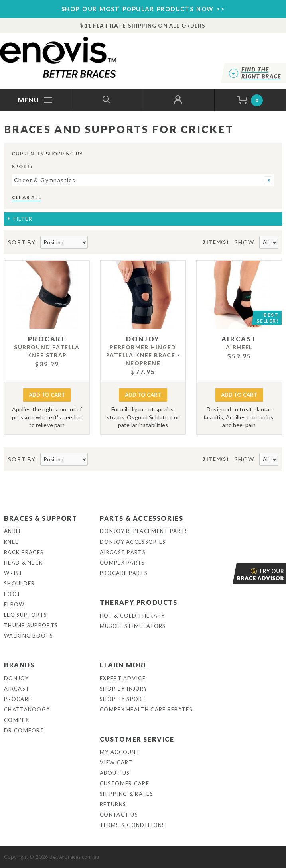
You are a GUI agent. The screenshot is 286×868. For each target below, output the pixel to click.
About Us (115, 773)
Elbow (14, 604)
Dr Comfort (24, 730)
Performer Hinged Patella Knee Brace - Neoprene (143, 355)
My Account (120, 752)
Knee (11, 542)
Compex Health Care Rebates (146, 709)
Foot (12, 594)
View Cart (116, 762)
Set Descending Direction (95, 243)
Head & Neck (23, 563)
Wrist (14, 573)
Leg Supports (26, 615)
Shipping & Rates (126, 794)
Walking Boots (29, 636)
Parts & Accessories (141, 518)
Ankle (13, 531)
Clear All (27, 197)
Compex (17, 720)
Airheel (239, 347)
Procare (18, 699)
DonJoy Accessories (133, 542)
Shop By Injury (123, 689)
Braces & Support (41, 518)
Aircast (17, 689)
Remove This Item (268, 180)
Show (245, 242)
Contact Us (119, 815)
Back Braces (24, 552)
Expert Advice (123, 678)
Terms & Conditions (132, 825)
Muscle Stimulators (133, 626)
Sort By (22, 242)
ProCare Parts (124, 573)
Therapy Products (139, 602)
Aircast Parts (123, 552)
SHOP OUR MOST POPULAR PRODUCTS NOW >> (143, 9)
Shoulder (19, 583)
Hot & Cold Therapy (132, 616)
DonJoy (16, 678)
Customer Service (137, 739)
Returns (113, 804)
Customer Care (124, 783)
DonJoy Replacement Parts (144, 531)
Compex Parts (122, 563)
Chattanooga (27, 709)
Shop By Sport (123, 699)
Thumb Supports (31, 625)
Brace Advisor (233, 574)
